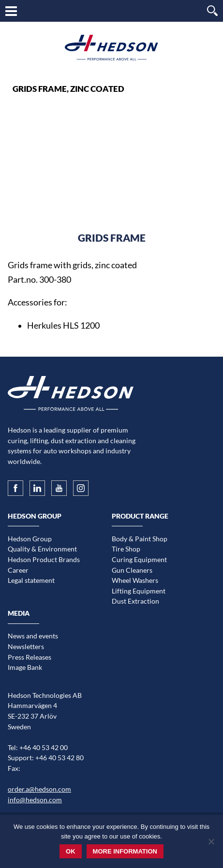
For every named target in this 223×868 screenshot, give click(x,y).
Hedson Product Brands (44, 559)
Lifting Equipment (139, 591)
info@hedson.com (35, 800)
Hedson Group (30, 539)
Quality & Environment (42, 549)
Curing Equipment (139, 559)
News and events (33, 636)
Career (18, 570)
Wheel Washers (135, 580)
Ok (71, 851)
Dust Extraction (135, 601)
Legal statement (31, 580)
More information (125, 851)
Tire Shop (126, 549)
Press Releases (30, 657)
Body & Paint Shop (140, 539)
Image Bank (25, 667)
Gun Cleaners (132, 570)
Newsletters (26, 646)
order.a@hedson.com (39, 789)
